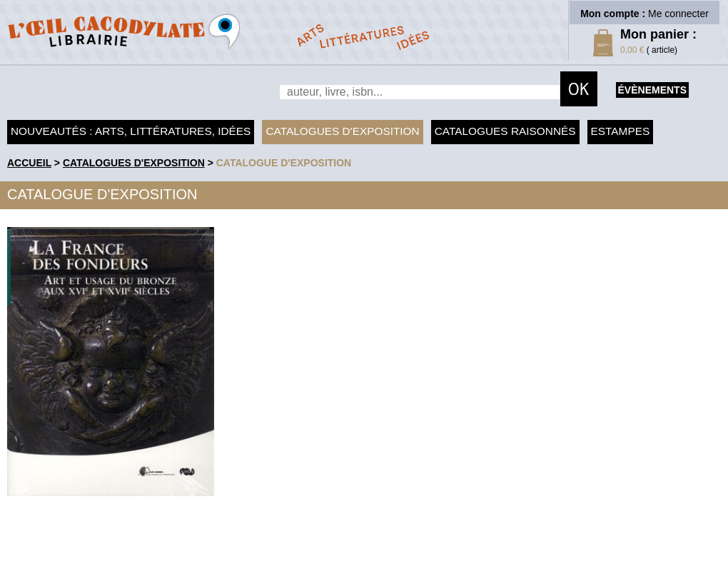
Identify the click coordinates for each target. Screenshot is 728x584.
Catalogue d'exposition (284, 163)
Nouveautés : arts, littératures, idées (131, 131)
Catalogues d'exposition (342, 131)
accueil (29, 163)
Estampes (621, 131)
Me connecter (678, 14)
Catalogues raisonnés (505, 131)
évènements (652, 90)
